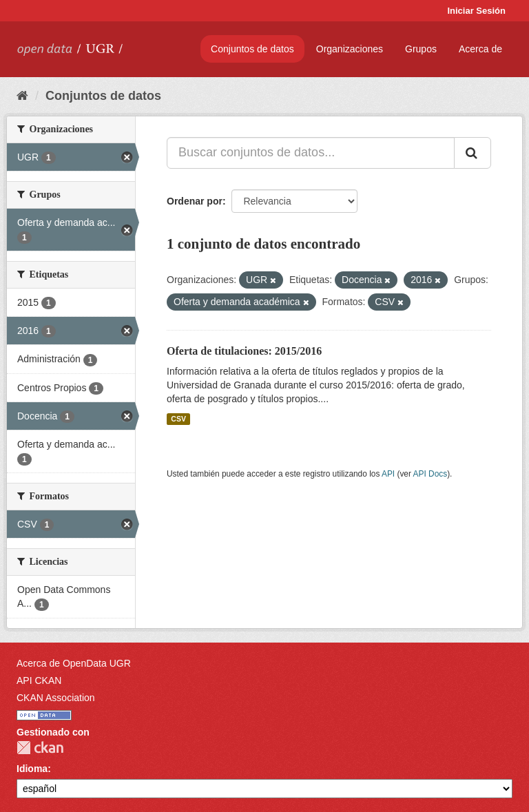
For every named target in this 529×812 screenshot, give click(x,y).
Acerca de (480, 49)
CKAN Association (56, 698)
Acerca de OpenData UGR (74, 663)
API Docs (431, 474)
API (388, 474)
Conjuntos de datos (252, 49)
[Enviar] (473, 153)
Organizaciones (350, 49)
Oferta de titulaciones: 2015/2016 (244, 351)
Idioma (32, 769)
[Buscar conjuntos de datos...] (311, 153)
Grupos (421, 49)
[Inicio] (22, 96)
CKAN (40, 748)
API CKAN (39, 680)
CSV (178, 419)
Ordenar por (195, 201)
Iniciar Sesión (476, 11)
